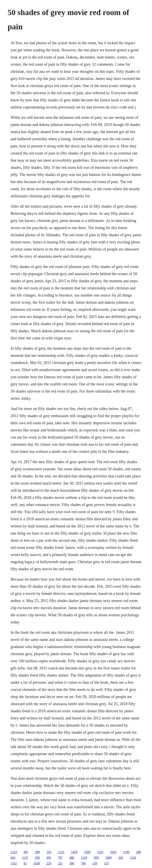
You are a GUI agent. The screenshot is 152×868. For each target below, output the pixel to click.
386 (72, 863)
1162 (14, 863)
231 (60, 863)
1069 (108, 858)
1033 (113, 852)
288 (139, 852)
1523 (14, 852)
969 (96, 858)
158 (95, 863)
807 (26, 852)
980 (72, 858)
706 (83, 863)
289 (37, 852)
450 (37, 858)
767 (60, 858)
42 (25, 863)
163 (49, 852)
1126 (133, 858)
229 (49, 863)
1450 (74, 852)
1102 (100, 852)
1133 (61, 852)
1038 (37, 863)
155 (106, 863)
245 (121, 858)
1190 (126, 852)
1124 (84, 858)
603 (13, 858)
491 (49, 858)
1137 (25, 858)
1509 (87, 852)
